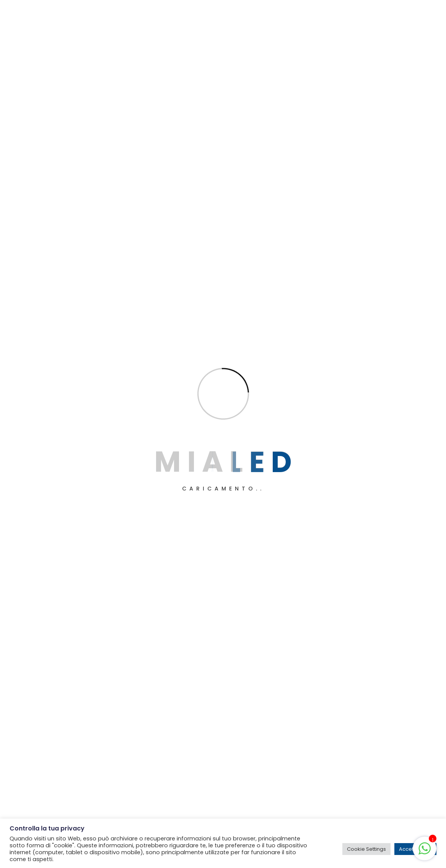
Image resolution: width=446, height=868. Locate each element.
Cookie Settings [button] (366, 849)
